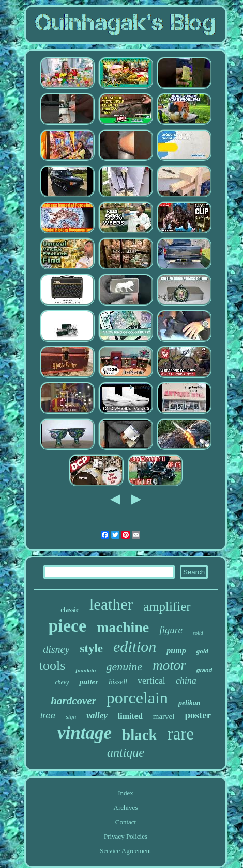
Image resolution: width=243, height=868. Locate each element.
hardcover (73, 701)
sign (71, 717)
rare (181, 734)
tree (48, 716)
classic (70, 610)
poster (198, 715)
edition (135, 646)
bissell (118, 682)
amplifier (167, 607)
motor (169, 665)
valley (97, 716)
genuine (124, 666)
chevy (62, 682)
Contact (126, 822)
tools (52, 665)
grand (204, 670)
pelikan (189, 703)
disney (56, 649)
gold (202, 651)
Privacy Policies (126, 836)
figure (171, 630)
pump (176, 650)
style (91, 648)
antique (126, 752)
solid (198, 633)
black (140, 735)
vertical (151, 681)
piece (68, 626)
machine (123, 627)
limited (130, 716)
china (186, 681)
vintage (85, 733)
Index (126, 793)
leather (111, 605)
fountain (86, 670)
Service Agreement (125, 851)
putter (89, 682)
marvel (164, 716)
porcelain (137, 698)
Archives (126, 807)
